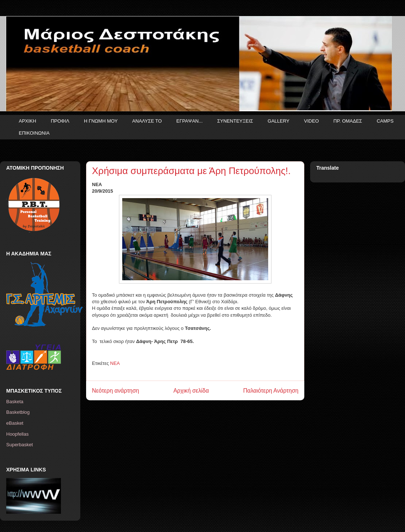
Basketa (15, 402)
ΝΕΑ (115, 363)
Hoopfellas (17, 434)
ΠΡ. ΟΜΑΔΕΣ (348, 121)
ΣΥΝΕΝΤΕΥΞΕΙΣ (235, 121)
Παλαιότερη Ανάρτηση (271, 391)
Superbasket (20, 445)
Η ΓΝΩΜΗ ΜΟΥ (101, 121)
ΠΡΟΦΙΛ (60, 121)
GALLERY (279, 121)
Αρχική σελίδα (191, 391)
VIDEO (311, 121)
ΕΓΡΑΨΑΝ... (189, 121)
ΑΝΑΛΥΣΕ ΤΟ (147, 121)
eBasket (15, 423)
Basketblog (18, 412)
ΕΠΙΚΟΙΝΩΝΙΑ (34, 133)
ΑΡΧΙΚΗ (28, 121)
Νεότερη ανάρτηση (115, 391)
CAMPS (385, 121)
